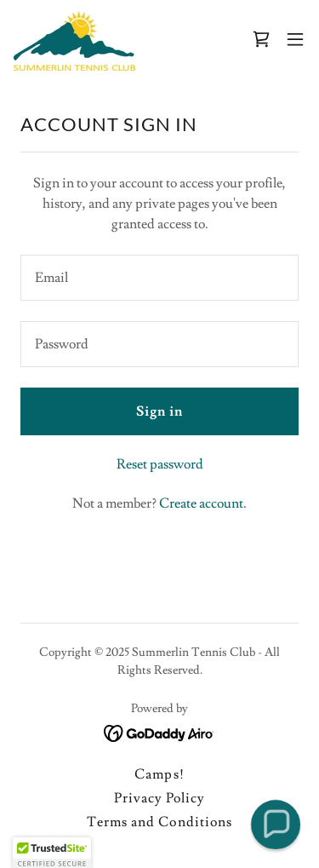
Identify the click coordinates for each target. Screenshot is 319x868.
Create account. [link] (203, 503)
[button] (295, 39)
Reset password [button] (160, 464)
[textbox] (159, 278)
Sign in (159, 411)
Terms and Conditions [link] (159, 822)
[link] (74, 39)
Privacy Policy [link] (159, 798)
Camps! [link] (159, 774)
